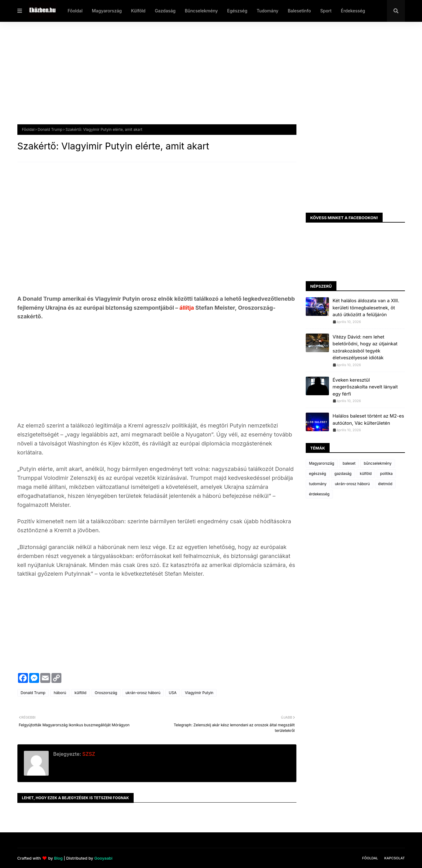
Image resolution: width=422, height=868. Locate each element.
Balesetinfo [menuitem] (299, 11)
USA (173, 693)
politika (386, 474)
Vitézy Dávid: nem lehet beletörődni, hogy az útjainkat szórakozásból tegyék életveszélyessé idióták (365, 347)
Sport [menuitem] (326, 11)
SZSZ (88, 754)
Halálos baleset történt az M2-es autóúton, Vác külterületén (369, 419)
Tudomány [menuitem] (268, 11)
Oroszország (106, 693)
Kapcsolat (394, 858)
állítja (187, 308)
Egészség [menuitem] (237, 11)
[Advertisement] (203, 78)
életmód (385, 484)
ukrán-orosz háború (143, 693)
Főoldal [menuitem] (75, 11)
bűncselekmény (378, 463)
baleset (349, 463)
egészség (318, 474)
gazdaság (343, 474)
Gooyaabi (103, 858)
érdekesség (319, 494)
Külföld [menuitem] (138, 11)
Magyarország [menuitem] (107, 11)
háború (60, 693)
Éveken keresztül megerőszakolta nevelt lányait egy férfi (365, 387)
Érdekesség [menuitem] (353, 11)
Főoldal (28, 129)
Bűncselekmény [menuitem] (201, 11)
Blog (58, 858)
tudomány (318, 484)
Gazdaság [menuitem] (165, 11)
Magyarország (322, 463)
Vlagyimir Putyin (199, 693)
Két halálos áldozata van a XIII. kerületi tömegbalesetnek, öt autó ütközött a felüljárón (366, 308)
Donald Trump (50, 129)
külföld (80, 693)
